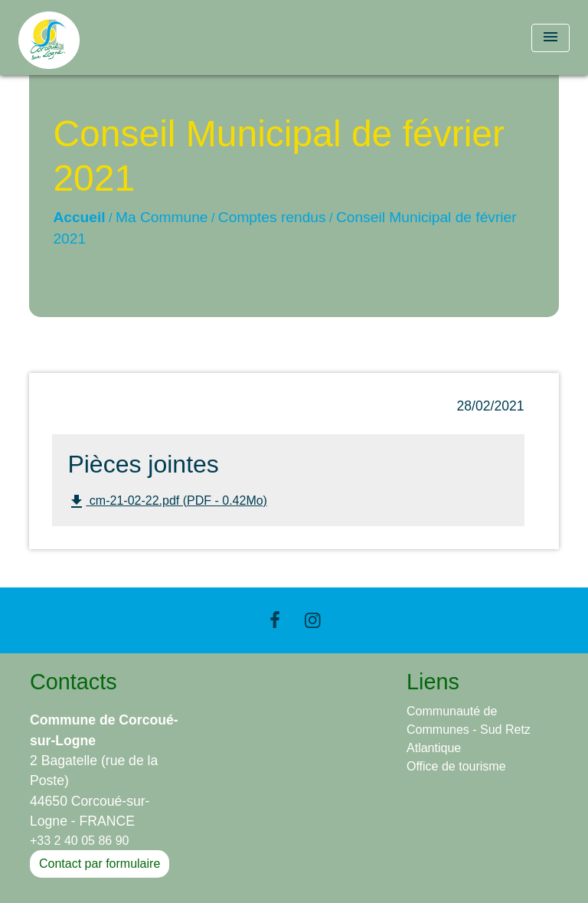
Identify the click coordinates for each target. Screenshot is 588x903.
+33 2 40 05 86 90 (79, 841)
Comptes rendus (272, 217)
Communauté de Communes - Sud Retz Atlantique (469, 730)
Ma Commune (162, 217)
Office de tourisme (456, 766)
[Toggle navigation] (550, 38)
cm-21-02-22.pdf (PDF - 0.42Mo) (167, 502)
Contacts (73, 682)
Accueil (79, 217)
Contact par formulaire (100, 864)
